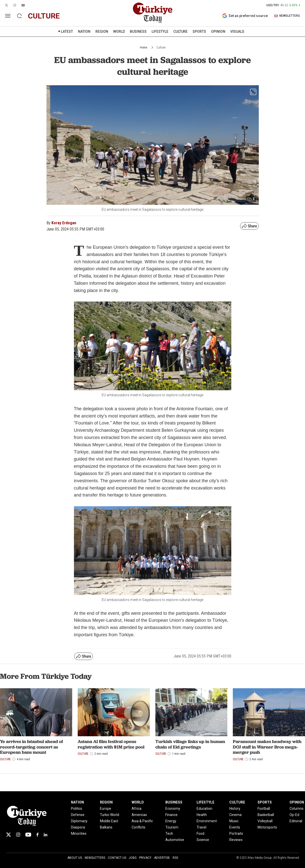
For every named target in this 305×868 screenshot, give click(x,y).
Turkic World (110, 815)
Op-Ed (294, 815)
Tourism (172, 827)
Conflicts (139, 827)
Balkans (106, 827)
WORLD (119, 31)
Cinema (235, 815)
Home (144, 47)
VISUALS (237, 31)
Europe (106, 808)
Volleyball (265, 821)
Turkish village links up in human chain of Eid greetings (190, 744)
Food (200, 833)
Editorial (296, 821)
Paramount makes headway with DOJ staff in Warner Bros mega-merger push (267, 747)
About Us (75, 858)
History (235, 808)
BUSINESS (138, 31)
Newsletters (95, 858)
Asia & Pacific (142, 821)
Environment (207, 821)
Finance (171, 815)
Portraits (236, 833)
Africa (137, 808)
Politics (77, 808)
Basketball (266, 815)
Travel (201, 827)
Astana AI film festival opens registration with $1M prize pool (111, 744)
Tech (169, 833)
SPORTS (199, 31)
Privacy (145, 858)
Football (264, 808)
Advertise (162, 858)
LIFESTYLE (160, 31)
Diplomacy (79, 821)
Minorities (79, 833)
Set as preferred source (245, 16)
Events (235, 827)
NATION (84, 31)
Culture (161, 47)
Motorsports (267, 827)
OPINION (218, 31)
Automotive (175, 840)
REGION (102, 31)
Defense (78, 815)
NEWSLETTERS (287, 16)
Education (204, 808)
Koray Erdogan (64, 223)
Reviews (236, 840)
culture (44, 16)
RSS (175, 858)
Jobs (133, 858)
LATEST (67, 31)
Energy (171, 821)
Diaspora (78, 827)
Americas (139, 815)
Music (234, 821)
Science (203, 840)
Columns (297, 808)
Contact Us (117, 858)
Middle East (109, 821)
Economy (173, 808)
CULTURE (180, 31)
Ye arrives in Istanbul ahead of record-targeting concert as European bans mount (31, 747)
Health (202, 815)
